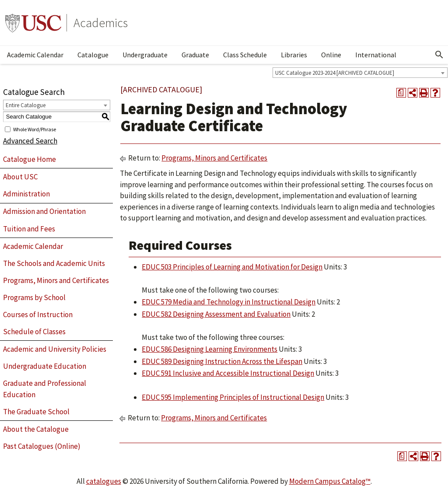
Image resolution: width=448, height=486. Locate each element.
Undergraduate (145, 55)
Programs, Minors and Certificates (56, 280)
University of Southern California (33, 23)
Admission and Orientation (44, 211)
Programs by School (34, 297)
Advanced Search (30, 141)
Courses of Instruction (38, 315)
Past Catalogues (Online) (42, 446)
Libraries (294, 55)
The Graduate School (36, 412)
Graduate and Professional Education (45, 389)
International (376, 55)
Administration (26, 194)
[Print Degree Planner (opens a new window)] (401, 93)
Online (331, 55)
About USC (20, 177)
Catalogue (93, 55)
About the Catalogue (36, 429)
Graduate (195, 55)
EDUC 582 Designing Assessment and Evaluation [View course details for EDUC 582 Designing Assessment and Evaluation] (216, 314)
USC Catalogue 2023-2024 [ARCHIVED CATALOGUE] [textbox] (335, 73)
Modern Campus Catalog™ (330, 481)
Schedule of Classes (34, 332)
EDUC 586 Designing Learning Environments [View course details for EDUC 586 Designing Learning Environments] (210, 349)
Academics (101, 23)
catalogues (104, 481)
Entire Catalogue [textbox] (26, 105)
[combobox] (360, 73)
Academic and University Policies (55, 349)
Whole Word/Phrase (35, 129)
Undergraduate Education (45, 366)
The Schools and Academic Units (54, 263)
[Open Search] (439, 55)
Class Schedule (245, 55)
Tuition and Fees (29, 229)
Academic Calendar (35, 55)
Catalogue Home (30, 159)
